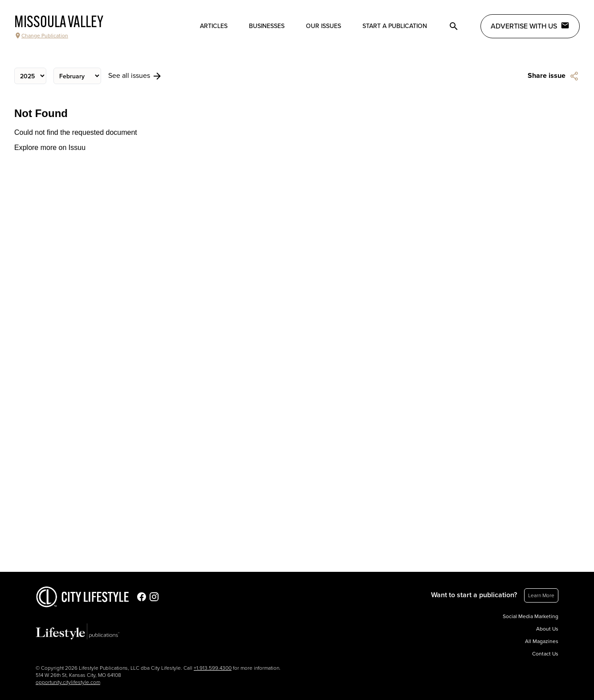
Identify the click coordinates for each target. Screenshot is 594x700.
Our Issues (323, 26)
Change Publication (41, 36)
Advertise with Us (530, 26)
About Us (547, 629)
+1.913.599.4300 (213, 668)
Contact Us (545, 654)
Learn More (541, 595)
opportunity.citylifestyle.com (68, 682)
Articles (214, 26)
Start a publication (395, 26)
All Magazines (542, 641)
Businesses (267, 26)
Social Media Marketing (531, 616)
